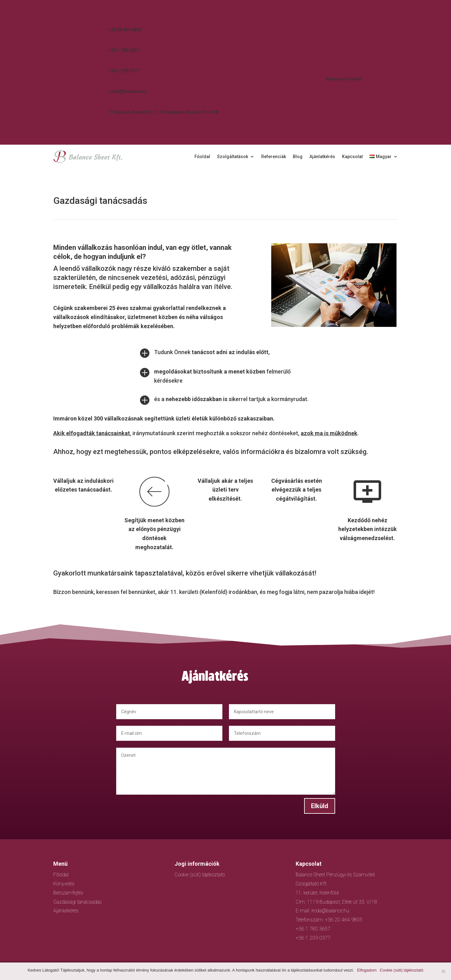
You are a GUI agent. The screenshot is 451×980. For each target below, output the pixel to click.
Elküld (311, 801)
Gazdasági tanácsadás (78, 902)
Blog (298, 157)
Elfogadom (367, 970)
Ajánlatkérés (322, 157)
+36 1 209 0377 (124, 71)
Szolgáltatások (233, 157)
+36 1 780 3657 (124, 50)
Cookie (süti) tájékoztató (200, 875)
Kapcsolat (352, 157)
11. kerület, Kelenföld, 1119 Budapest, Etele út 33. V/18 (163, 112)
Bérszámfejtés (68, 893)
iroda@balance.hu (128, 91)
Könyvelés (64, 884)
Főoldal (202, 157)
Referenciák (274, 157)
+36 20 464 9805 (125, 30)
